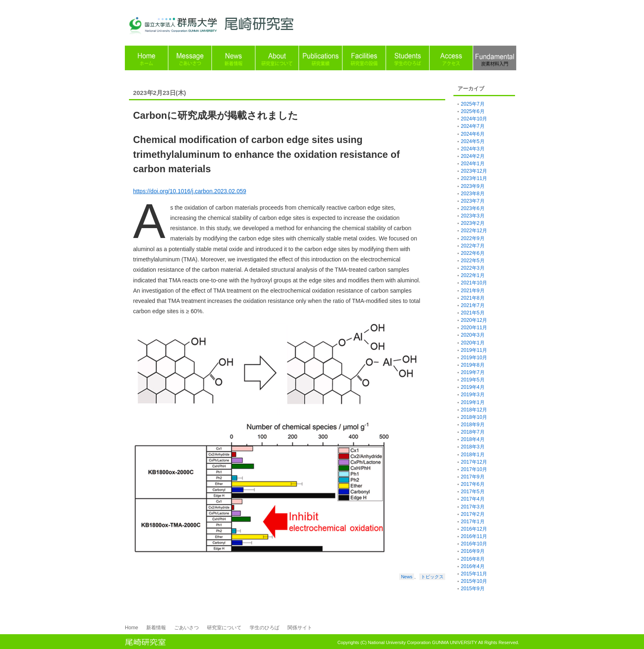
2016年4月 (473, 566)
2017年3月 (473, 507)
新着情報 (156, 628)
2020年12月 (474, 320)
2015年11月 (474, 574)
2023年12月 (474, 171)
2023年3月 (473, 216)
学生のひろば (264, 628)
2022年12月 (474, 231)
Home (131, 628)
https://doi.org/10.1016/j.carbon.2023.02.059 (190, 191)
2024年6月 (473, 134)
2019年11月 (474, 350)
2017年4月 (473, 499)
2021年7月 (473, 305)
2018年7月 (473, 432)
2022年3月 (473, 268)
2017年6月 (473, 484)
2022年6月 (473, 253)
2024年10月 (474, 119)
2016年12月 (474, 529)
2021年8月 (473, 298)
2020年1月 (473, 343)
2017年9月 (473, 477)
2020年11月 (474, 328)
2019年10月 (474, 358)
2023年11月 (474, 178)
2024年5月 (473, 141)
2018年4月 (473, 439)
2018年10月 (474, 417)
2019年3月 (473, 395)
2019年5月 (473, 380)
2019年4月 (473, 387)
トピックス (432, 577)
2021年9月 (473, 291)
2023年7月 (473, 201)
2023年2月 (473, 223)
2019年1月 (473, 402)
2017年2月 (473, 514)
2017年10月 (474, 469)
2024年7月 (473, 126)
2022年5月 (473, 261)
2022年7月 (473, 246)
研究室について (224, 628)
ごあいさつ (186, 628)
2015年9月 (473, 589)
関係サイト (300, 628)
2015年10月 (474, 581)
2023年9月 (473, 186)
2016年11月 (474, 536)
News (407, 577)
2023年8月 (473, 194)
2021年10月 (474, 283)
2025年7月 (473, 104)
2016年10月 (474, 544)
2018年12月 (474, 410)
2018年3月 (473, 447)
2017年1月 (473, 522)
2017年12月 (474, 462)
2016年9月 (473, 551)
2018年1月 (473, 455)
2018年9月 (473, 425)
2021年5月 (473, 313)
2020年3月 (473, 335)
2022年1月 (473, 275)
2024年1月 (473, 164)
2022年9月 (473, 238)
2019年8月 (473, 365)
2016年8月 (473, 559)
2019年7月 (473, 372)
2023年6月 (473, 208)
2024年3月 (473, 149)
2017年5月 (473, 492)
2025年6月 (473, 111)
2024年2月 (473, 156)
